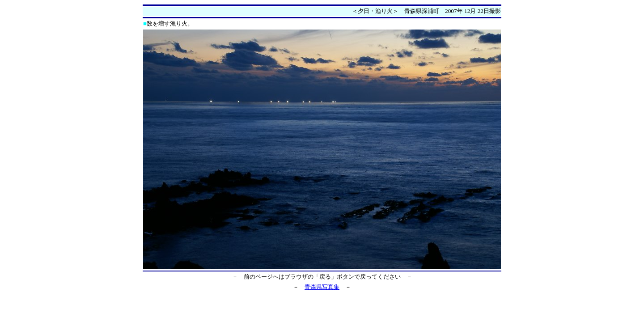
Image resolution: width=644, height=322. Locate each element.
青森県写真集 (322, 287)
